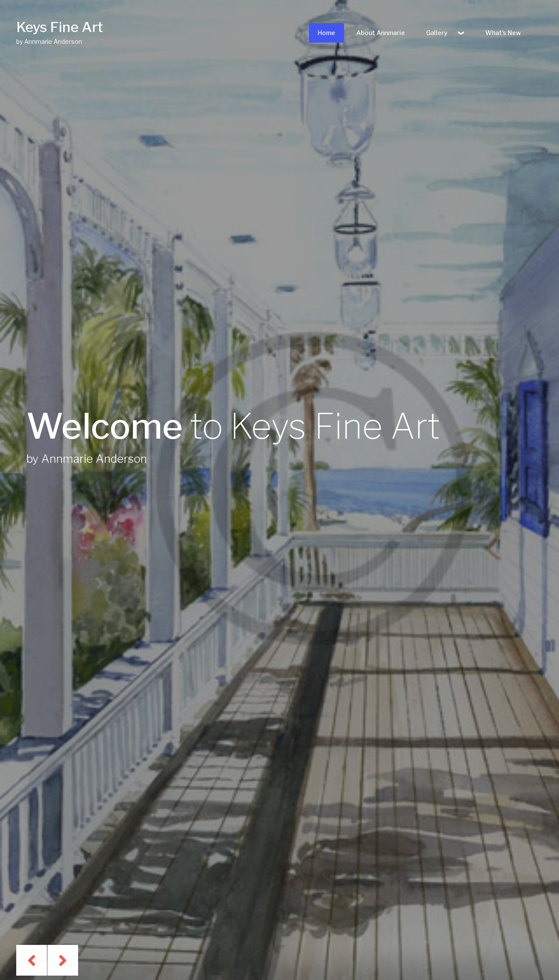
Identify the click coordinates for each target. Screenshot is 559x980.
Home (326, 33)
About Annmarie (381, 33)
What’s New (503, 33)
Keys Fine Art (60, 27)
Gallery (437, 33)
